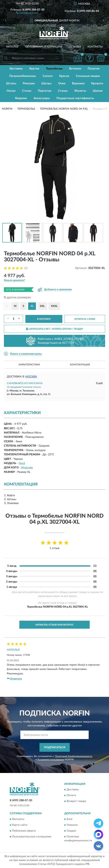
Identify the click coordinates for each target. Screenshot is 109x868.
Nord (22, 463)
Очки (62, 83)
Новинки (72, 825)
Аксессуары (42, 98)
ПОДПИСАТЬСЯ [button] (55, 747)
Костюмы (16, 69)
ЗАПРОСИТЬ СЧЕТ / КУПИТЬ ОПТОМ (55, 329)
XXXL (54, 306)
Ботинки (75, 69)
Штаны (11, 83)
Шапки (98, 91)
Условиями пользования (51, 760)
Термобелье (54, 69)
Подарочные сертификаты (75, 98)
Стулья (63, 91)
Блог (70, 819)
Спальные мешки (88, 76)
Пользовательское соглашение (32, 837)
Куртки (34, 69)
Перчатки (45, 91)
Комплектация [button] (80, 365)
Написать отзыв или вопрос (54, 625)
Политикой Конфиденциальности (74, 756)
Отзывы (75, 47)
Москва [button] (31, 377)
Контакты (95, 47)
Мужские (27, 468)
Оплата (71, 796)
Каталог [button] (13, 47)
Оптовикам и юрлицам (44, 47)
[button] (27, 12)
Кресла (64, 76)
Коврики (21, 98)
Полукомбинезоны (23, 76)
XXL (42, 306)
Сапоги (48, 76)
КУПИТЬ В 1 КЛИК (85, 319)
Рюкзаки (29, 83)
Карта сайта (20, 825)
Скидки (71, 831)
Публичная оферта (24, 831)
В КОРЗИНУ (44, 319)
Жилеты (80, 91)
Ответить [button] (14, 679)
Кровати (97, 83)
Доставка (73, 790)
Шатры (46, 83)
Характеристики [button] (29, 365)
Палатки (94, 69)
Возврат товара (76, 801)
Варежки (78, 83)
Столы (27, 91)
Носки (11, 91)
